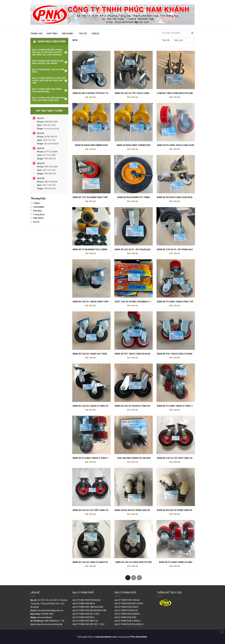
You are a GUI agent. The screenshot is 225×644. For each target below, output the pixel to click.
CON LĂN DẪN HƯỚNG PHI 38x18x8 (134, 458)
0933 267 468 (48, 125)
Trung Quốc (38, 214)
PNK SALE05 (50, 189)
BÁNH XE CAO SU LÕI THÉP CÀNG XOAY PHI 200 (180, 458)
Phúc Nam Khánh (139, 637)
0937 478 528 (47, 185)
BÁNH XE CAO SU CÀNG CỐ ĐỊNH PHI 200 (92, 562)
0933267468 (47, 614)
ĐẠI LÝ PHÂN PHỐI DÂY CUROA (129, 604)
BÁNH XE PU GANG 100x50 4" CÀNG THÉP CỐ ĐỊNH (97, 458)
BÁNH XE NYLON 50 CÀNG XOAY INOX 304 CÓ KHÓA (181, 197)
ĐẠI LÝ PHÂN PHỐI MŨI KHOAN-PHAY (90, 610)
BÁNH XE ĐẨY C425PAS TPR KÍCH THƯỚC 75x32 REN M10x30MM (104, 93)
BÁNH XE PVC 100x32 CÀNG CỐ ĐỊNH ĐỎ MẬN (179, 354)
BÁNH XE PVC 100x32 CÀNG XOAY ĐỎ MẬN (135, 354)
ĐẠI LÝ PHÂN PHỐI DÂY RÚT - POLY (89, 624)
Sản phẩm (68, 34)
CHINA (35, 203)
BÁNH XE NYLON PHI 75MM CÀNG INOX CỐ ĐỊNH (138, 510)
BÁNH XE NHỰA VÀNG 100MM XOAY (134, 145)
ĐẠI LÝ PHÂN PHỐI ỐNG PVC (85, 621)
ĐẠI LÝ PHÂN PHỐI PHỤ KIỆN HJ (129, 624)
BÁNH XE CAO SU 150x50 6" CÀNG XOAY (134, 406)
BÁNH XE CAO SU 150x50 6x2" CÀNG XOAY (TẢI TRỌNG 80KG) (102, 354)
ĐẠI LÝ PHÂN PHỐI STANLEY (128, 621)
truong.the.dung (52, 129)
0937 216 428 (47, 170)
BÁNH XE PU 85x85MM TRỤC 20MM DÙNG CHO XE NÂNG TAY (102, 249)
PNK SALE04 (50, 174)
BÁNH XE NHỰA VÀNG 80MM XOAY (91, 145)
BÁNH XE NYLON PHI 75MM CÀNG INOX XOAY (178, 510)
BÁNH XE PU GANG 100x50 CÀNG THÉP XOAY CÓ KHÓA (183, 302)
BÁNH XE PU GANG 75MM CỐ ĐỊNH (176, 562)
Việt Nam (36, 211)
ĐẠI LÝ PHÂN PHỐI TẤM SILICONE (88, 607)
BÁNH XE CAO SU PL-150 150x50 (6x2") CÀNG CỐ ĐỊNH (141, 249)
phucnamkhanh (51, 144)
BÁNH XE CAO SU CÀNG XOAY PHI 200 (134, 562)
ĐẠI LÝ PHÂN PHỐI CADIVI (126, 607)
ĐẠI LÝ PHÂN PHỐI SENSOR (127, 614)
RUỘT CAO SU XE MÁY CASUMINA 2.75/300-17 (137, 302)
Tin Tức (83, 34)
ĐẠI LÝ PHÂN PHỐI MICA (84, 604)
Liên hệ (95, 34)
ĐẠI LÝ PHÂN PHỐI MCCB (126, 610)
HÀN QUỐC (37, 218)
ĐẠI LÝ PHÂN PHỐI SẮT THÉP (86, 614)
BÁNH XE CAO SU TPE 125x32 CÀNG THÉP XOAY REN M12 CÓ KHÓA (147, 93)
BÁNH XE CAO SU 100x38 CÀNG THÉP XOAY (93, 302)
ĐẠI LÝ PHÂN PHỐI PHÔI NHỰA (87, 600)
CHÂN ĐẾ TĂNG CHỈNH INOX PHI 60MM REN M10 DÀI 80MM (185, 93)
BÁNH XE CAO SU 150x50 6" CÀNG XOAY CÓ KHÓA (96, 406)
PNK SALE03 (50, 159)
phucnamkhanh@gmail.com (50, 610)
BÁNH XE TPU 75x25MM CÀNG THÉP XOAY (93, 197)
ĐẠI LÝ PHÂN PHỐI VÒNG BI (127, 600)
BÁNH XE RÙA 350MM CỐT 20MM (134, 197)
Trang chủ (36, 34)
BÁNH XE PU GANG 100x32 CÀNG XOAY (176, 145)
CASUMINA (37, 207)
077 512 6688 (47, 155)
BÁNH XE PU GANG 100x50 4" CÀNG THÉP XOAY (180, 406)
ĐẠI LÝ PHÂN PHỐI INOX (83, 617)
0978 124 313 (48, 140)
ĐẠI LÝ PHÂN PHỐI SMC (125, 617)
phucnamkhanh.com (107, 637)
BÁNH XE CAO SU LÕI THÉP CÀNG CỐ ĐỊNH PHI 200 (97, 510)
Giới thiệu (52, 34)
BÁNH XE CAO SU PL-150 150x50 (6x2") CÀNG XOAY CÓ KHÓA (186, 249)
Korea (35, 222)
